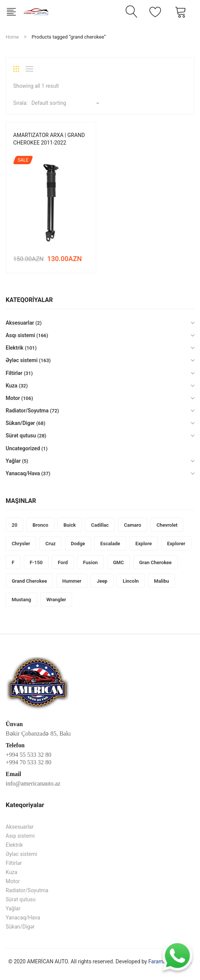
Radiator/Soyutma (27, 411)
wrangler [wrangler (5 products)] (56, 600)
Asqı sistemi (20, 335)
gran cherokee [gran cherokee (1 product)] (155, 562)
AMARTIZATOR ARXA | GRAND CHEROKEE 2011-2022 (49, 139)
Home (12, 37)
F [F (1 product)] (13, 562)
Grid (19, 69)
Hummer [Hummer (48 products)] (72, 581)
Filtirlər (14, 373)
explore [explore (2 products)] (144, 544)
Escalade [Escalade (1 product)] (110, 544)
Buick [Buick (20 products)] (70, 525)
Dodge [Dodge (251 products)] (78, 544)
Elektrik (15, 348)
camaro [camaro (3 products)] (133, 525)
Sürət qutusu (21, 436)
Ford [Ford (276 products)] (63, 562)
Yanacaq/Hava (23, 473)
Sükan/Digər (20, 423)
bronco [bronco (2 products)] (40, 525)
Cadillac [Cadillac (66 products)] (100, 525)
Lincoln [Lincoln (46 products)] (131, 581)
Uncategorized (23, 448)
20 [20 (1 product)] (15, 525)
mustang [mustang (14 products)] (21, 600)
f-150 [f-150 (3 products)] (36, 562)
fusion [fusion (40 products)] (90, 562)
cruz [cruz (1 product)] (50, 544)
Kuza (12, 386)
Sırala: (20, 103)
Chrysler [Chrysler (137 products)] (21, 544)
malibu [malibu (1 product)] (162, 581)
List (31, 69)
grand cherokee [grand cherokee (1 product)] (29, 581)
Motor (13, 398)
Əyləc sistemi (22, 360)
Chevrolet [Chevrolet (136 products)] (167, 525)
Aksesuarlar (20, 323)
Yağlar (13, 461)
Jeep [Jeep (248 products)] (102, 581)
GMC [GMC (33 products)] (119, 562)
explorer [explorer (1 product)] (176, 544)
